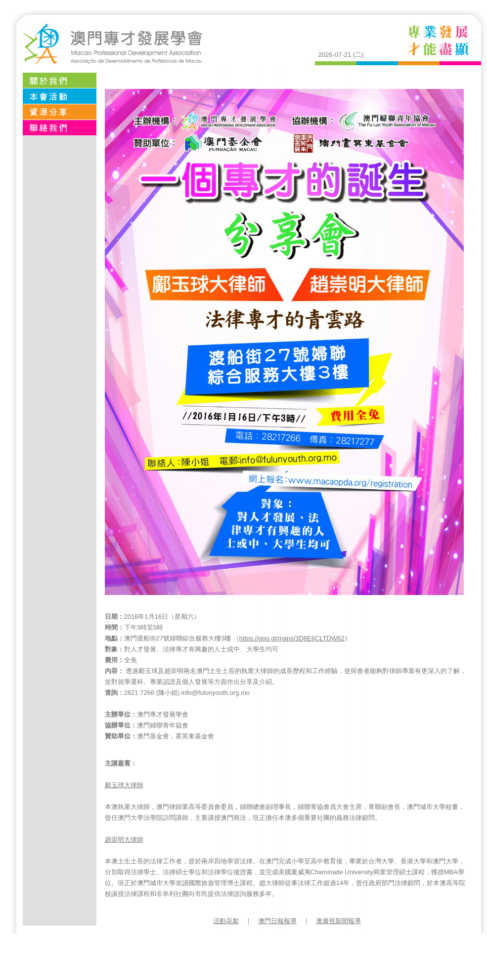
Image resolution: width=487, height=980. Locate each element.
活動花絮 (226, 921)
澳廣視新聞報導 (338, 921)
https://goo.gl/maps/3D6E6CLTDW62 (292, 638)
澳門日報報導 (277, 921)
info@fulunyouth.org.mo (216, 693)
